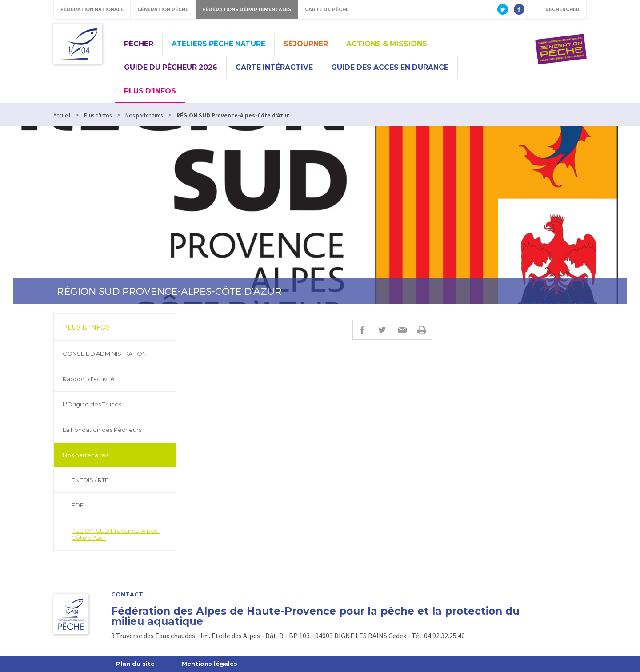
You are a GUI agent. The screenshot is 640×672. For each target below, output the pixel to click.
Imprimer (422, 330)
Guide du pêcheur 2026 (171, 67)
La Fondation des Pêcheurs (102, 430)
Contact (127, 594)
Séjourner (306, 44)
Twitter (382, 330)
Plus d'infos (150, 91)
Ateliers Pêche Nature (218, 44)
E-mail (402, 330)
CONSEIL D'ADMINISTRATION (105, 354)
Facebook (362, 330)
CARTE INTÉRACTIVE (274, 67)
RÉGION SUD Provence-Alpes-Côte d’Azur (116, 534)
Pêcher (139, 44)
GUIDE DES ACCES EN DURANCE (390, 67)
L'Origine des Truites (92, 404)
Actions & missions (387, 44)
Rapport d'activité (89, 379)
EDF (78, 505)
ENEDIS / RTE (90, 480)
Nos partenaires (86, 455)
